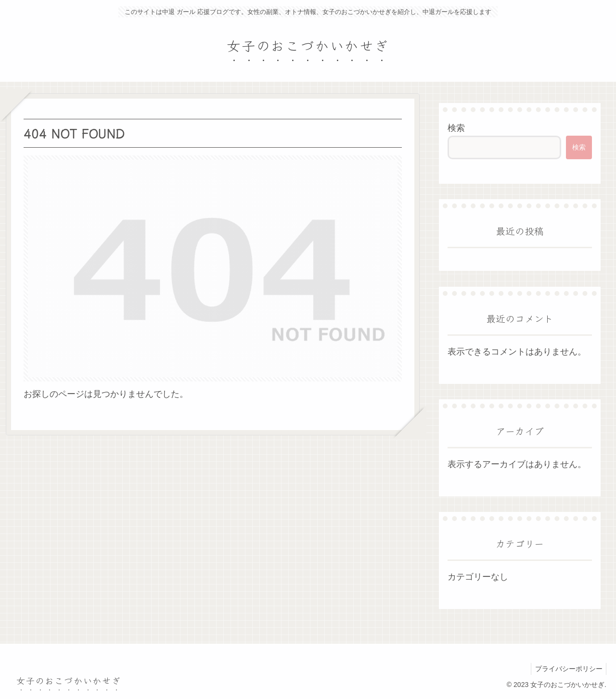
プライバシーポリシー (567, 669)
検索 (456, 128)
